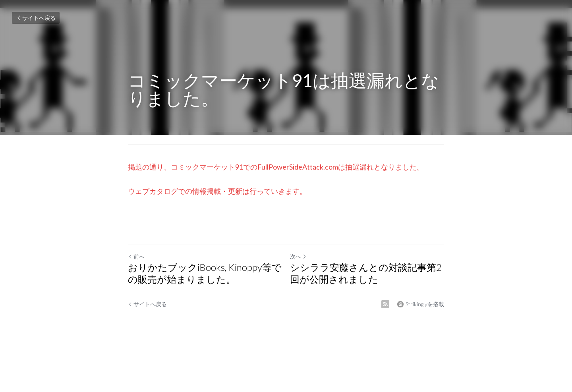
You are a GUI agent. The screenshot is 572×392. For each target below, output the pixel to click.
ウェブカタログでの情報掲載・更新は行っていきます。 (217, 191)
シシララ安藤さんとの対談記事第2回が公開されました (366, 273)
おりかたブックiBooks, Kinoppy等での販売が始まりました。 (205, 273)
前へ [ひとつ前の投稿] (136, 256)
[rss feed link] (385, 304)
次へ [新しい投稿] (298, 256)
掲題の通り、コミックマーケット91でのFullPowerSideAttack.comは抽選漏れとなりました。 (276, 167)
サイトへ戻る (36, 18)
